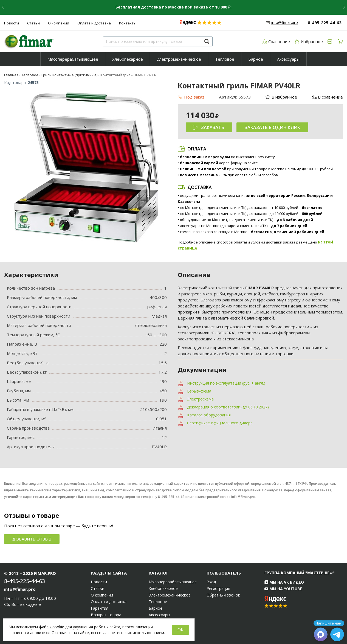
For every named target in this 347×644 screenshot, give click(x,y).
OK (180, 630)
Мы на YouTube (283, 589)
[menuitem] (73, 59)
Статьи (33, 23)
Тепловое (225, 59)
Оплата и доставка (94, 23)
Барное (256, 59)
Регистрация (218, 589)
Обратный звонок (223, 595)
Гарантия (100, 608)
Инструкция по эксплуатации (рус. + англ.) (226, 383)
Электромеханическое (179, 59)
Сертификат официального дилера (220, 423)
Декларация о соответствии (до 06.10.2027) (228, 407)
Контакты (128, 23)
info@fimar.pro (285, 22)
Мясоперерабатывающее (73, 59)
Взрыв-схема (199, 391)
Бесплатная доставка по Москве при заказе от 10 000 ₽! (174, 7)
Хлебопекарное (128, 59)
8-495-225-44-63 (325, 23)
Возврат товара (106, 615)
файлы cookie (52, 627)
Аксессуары (288, 59)
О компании (59, 23)
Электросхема (200, 399)
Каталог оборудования (209, 415)
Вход (211, 582)
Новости (12, 23)
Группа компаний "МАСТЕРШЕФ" (300, 573)
